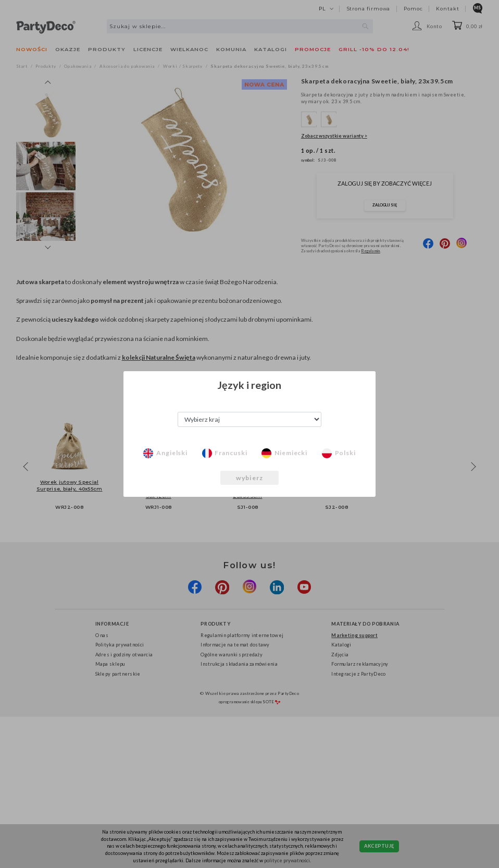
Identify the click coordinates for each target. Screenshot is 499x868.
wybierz (250, 478)
